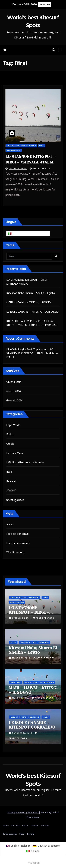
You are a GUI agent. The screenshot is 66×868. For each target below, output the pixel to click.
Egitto (10, 435)
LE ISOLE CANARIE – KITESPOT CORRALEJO (32, 312)
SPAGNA (11, 491)
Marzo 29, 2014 (22, 658)
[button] (54, 50)
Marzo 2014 (14, 391)
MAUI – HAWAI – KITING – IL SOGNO (29, 302)
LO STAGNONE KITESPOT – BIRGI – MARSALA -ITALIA (28, 282)
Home (6, 825)
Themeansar (33, 817)
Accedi (10, 525)
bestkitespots (40, 169)
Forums (45, 825)
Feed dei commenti (18, 543)
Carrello (15, 825)
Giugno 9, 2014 (18, 169)
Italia (42, 146)
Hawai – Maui (15, 453)
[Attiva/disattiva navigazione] (60, 50)
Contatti (35, 825)
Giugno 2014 (14, 382)
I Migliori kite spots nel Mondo (21, 146)
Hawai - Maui (15, 682)
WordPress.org (15, 553)
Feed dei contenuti (18, 534)
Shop (22, 834)
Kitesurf (12, 481)
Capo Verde (13, 425)
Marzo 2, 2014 (21, 698)
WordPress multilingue (13, 863)
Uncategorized (14, 150)
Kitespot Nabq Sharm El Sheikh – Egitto (31, 293)
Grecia (10, 444)
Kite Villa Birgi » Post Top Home (26, 350)
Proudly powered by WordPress (23, 812)
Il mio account (10, 834)
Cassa (25, 825)
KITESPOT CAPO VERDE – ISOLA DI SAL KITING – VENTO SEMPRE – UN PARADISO (32, 323)
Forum (31, 834)
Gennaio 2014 (15, 401)
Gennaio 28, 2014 (22, 733)
